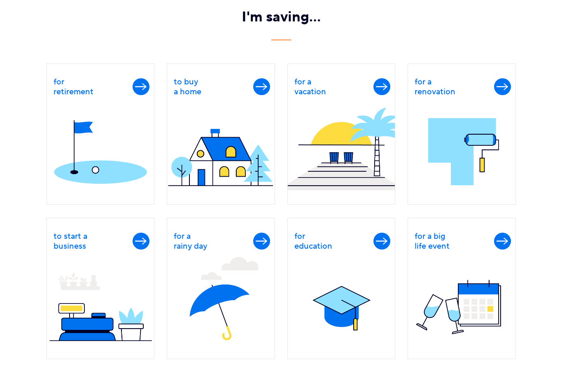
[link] (101, 134)
